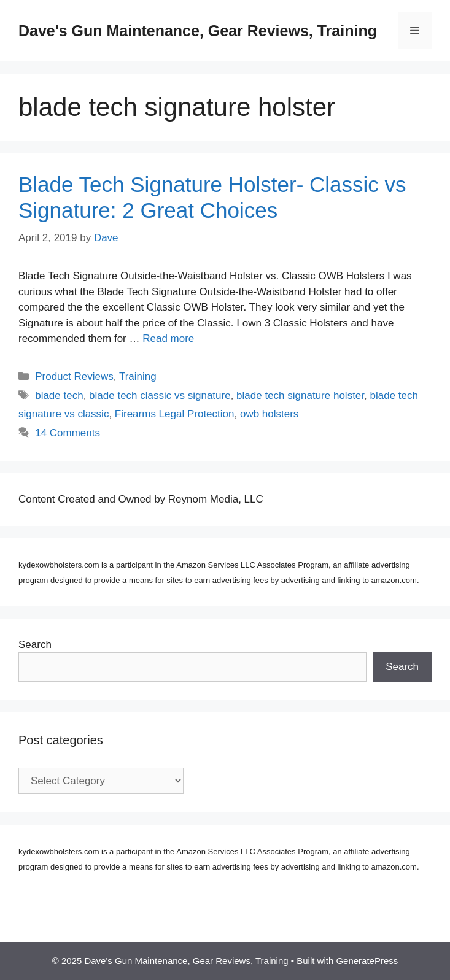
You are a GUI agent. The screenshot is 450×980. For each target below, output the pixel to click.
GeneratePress (367, 961)
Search (35, 645)
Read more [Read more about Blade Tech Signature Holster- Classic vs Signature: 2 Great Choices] (168, 338)
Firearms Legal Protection (175, 414)
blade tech (59, 395)
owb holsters (269, 414)
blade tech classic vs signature (160, 395)
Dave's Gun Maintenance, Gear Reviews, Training (198, 31)
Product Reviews (74, 376)
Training (138, 376)
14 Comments (68, 433)
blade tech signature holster (300, 395)
